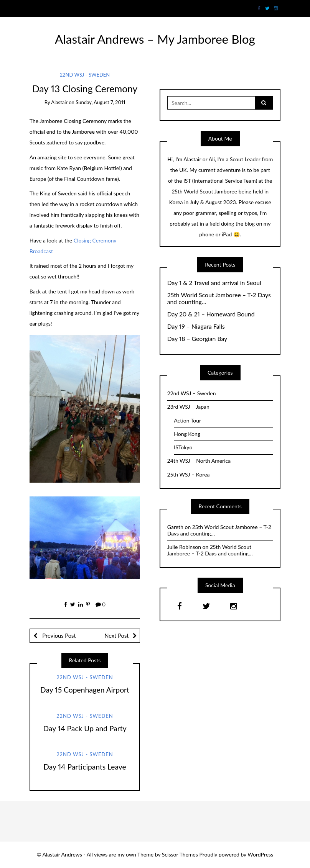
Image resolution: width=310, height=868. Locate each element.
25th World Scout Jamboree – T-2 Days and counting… (219, 299)
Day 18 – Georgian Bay (197, 339)
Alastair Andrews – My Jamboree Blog (155, 39)
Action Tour (187, 420)
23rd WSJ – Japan (188, 407)
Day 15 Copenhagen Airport (85, 690)
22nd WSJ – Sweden (192, 393)
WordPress (260, 854)
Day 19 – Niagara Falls (196, 326)
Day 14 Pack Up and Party (85, 728)
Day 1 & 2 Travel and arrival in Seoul (214, 283)
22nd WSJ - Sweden (85, 75)
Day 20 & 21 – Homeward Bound (211, 314)
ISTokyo (183, 447)
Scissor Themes (180, 854)
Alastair (59, 102)
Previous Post (59, 635)
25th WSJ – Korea (189, 474)
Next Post (116, 635)
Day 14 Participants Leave (85, 767)
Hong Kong (187, 434)
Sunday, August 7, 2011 (100, 102)
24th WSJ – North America (199, 461)
